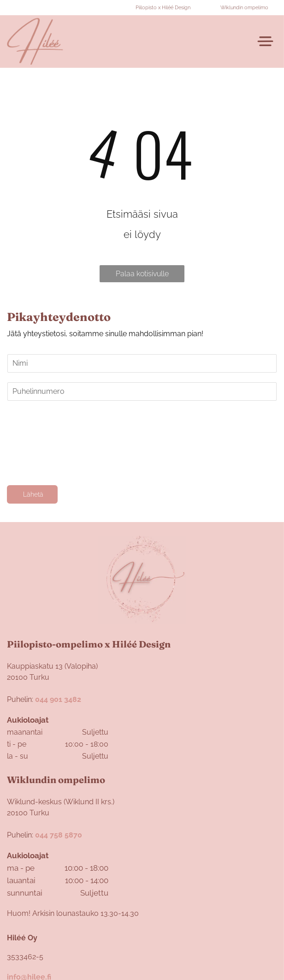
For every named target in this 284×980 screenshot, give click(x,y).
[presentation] (45, 442)
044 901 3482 (58, 699)
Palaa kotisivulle (142, 274)
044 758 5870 (59, 835)
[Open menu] (265, 41)
